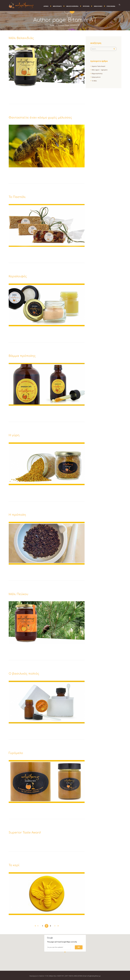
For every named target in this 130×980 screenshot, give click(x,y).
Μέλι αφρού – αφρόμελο (100, 70)
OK (79, 947)
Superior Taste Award (27, 832)
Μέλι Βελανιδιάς (23, 38)
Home (52, 25)
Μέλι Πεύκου (20, 594)
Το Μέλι (94, 81)
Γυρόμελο (17, 753)
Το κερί (15, 865)
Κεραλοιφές (19, 276)
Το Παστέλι (19, 197)
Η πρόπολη (19, 515)
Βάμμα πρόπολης (24, 356)
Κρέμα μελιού (96, 77)
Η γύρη (15, 435)
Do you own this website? (55, 947)
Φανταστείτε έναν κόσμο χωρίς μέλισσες (45, 117)
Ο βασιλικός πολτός (26, 674)
